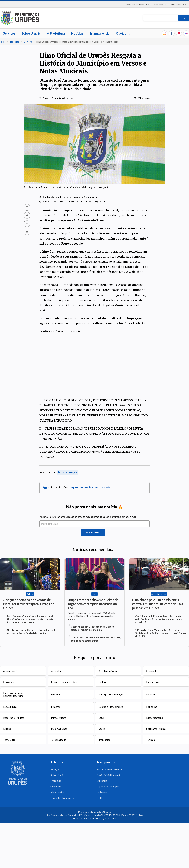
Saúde (102, 729)
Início (3, 42)
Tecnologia (9, 740)
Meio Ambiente (59, 729)
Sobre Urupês (31, 33)
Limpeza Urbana (155, 718)
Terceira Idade (59, 740)
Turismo (151, 740)
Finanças (56, 707)
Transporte (105, 740)
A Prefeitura (56, 33)
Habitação (152, 707)
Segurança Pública (156, 729)
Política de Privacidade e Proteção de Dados (94, 820)
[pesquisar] (160, 18)
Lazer (102, 718)
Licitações (102, 793)
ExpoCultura (10, 707)
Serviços (9, 33)
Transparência (100, 33)
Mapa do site (57, 793)
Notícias (77, 33)
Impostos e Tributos (14, 718)
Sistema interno (179, 4)
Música (7, 729)
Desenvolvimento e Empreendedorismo (13, 694)
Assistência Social (108, 671)
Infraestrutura (59, 718)
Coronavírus (10, 682)
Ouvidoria (123, 33)
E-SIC (100, 799)
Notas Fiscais (160, 4)
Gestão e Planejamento (111, 707)
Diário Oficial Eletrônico (109, 775)
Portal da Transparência (138, 4)
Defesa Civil (153, 682)
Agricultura (57, 671)
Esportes (151, 694)
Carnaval (151, 671)
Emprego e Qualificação (111, 694)
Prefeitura (56, 781)
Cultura (28, 42)
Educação (56, 694)
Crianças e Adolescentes (64, 682)
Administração (11, 671)
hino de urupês (68, 472)
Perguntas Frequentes (62, 799)
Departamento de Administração (90, 488)
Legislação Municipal (108, 787)
